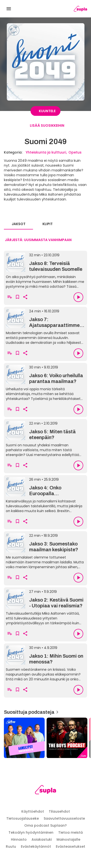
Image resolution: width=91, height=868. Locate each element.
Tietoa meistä (70, 832)
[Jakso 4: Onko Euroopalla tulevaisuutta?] (45, 494)
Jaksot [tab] (19, 224)
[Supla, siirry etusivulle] (45, 791)
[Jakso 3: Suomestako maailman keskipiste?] (45, 551)
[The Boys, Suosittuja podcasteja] (67, 738)
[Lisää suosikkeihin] (17, 297)
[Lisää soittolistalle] (10, 297)
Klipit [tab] (48, 224)
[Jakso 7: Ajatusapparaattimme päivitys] (45, 326)
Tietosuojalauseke (23, 818)
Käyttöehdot (33, 811)
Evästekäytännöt (36, 846)
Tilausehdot (59, 811)
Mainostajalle (68, 839)
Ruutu (11, 846)
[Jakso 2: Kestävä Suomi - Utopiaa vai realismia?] (45, 607)
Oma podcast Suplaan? (45, 825)
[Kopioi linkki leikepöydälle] (25, 297)
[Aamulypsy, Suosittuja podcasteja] (24, 738)
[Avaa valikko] (9, 9)
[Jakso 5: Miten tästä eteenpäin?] (45, 438)
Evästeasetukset (70, 846)
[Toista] (78, 297)
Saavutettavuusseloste (64, 818)
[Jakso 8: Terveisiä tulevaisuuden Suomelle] (45, 270)
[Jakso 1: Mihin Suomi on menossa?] (45, 663)
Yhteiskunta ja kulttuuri (46, 152)
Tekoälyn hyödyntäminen (31, 832)
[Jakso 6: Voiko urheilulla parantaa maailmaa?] (45, 382)
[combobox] (38, 240)
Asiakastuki (42, 839)
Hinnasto (19, 839)
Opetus (75, 152)
